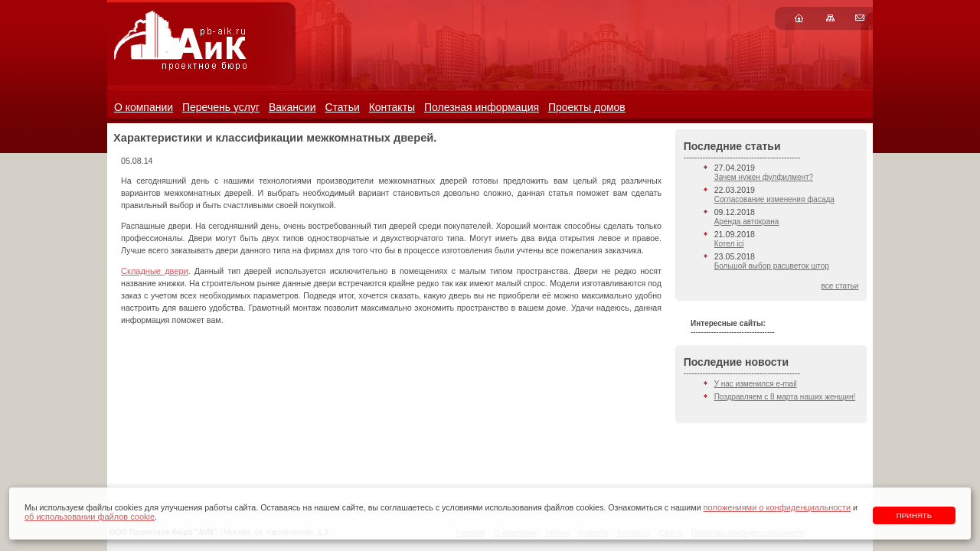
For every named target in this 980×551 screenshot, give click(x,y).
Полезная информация (482, 107)
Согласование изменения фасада (774, 199)
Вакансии (292, 107)
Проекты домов (587, 107)
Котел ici (729, 244)
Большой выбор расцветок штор (772, 266)
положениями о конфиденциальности (777, 507)
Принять (914, 515)
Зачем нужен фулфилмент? (764, 177)
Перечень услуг (221, 107)
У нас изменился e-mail (756, 384)
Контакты (392, 107)
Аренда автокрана (747, 222)
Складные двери (155, 271)
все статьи (840, 286)
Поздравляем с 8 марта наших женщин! (785, 397)
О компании (144, 107)
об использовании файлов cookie (90, 517)
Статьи (342, 107)
